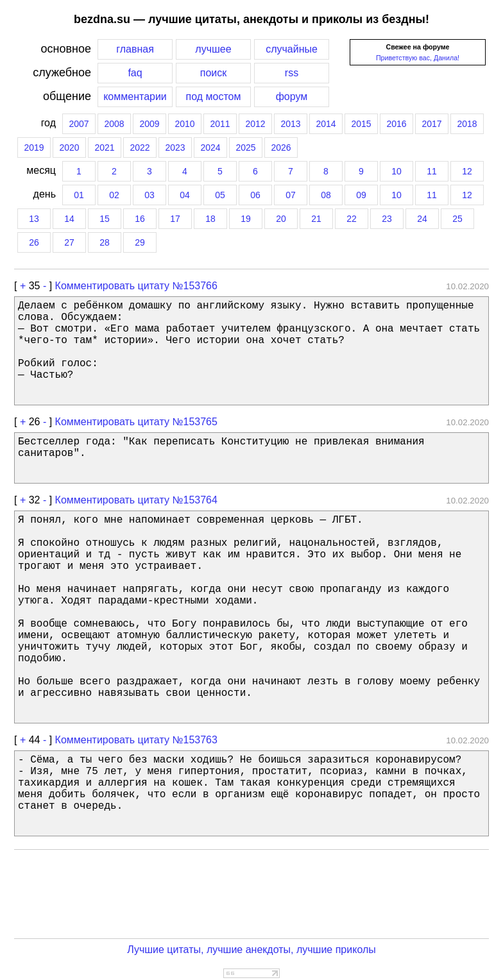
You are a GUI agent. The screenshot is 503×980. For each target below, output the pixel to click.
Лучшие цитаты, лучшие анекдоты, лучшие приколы (251, 950)
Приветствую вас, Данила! (418, 58)
